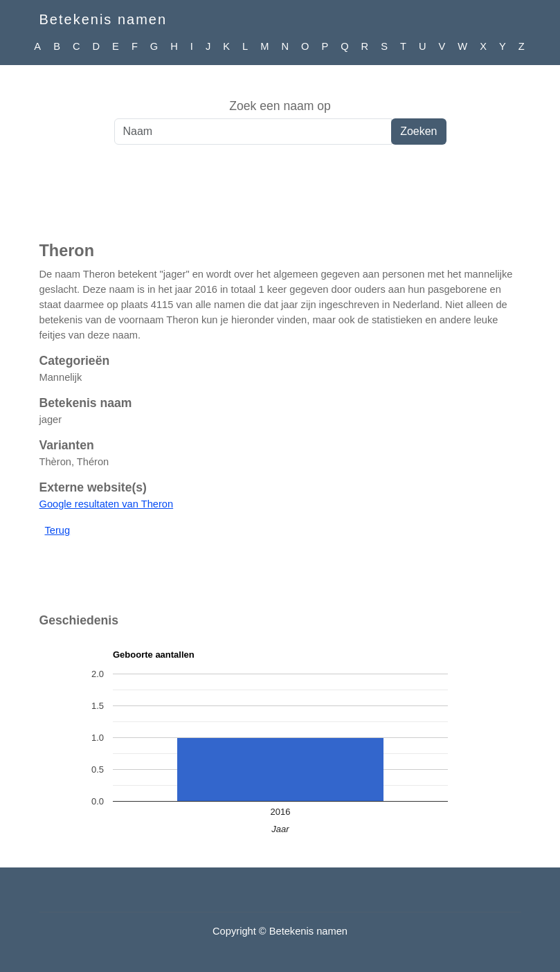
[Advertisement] (280, 200)
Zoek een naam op (280, 106)
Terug (58, 530)
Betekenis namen (103, 19)
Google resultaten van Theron (107, 504)
